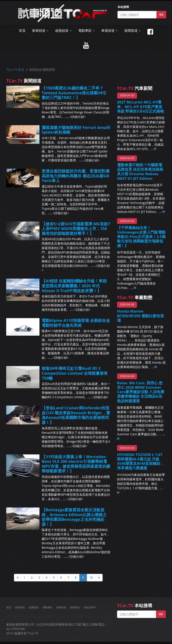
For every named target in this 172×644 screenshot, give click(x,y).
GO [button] (161, 15)
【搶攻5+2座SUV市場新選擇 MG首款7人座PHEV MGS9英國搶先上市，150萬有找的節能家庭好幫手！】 (76, 229)
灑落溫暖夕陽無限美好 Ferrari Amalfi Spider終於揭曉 (76, 130)
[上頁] (17, 578)
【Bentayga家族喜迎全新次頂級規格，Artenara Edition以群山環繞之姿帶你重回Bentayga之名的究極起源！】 (74, 517)
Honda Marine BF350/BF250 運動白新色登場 (141, 316)
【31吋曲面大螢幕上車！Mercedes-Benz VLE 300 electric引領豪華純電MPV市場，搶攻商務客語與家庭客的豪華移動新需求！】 (76, 464)
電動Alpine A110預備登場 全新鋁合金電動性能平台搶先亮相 (76, 323)
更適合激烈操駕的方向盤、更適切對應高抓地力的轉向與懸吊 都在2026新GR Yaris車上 (76, 176)
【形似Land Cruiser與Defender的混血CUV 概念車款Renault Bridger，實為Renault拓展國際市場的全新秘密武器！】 (76, 415)
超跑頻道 (34, 607)
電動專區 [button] (86, 31)
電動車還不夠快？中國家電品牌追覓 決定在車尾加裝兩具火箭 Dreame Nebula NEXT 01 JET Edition (140, 171)
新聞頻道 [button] (133, 31)
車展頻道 (61, 607)
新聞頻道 (75, 607)
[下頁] (99, 578)
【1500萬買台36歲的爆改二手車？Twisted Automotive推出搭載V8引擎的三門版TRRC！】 (74, 93)
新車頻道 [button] (40, 31)
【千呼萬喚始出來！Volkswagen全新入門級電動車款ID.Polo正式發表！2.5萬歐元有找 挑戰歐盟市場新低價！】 (141, 237)
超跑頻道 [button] (63, 31)
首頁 (22, 31)
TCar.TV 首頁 (15, 70)
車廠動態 (135, 297)
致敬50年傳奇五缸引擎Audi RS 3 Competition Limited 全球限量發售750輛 (75, 373)
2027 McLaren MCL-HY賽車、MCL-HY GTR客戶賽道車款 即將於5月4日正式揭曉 (140, 106)
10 (91, 578)
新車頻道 (20, 607)
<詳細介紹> (78, 117)
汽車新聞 (135, 88)
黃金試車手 (90, 607)
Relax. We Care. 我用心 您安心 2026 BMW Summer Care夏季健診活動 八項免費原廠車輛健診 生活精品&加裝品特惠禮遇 (141, 392)
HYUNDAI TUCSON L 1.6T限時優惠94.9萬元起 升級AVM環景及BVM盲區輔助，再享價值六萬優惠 (141, 461)
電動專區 (47, 607)
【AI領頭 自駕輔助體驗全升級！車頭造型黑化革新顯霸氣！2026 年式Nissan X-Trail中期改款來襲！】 (74, 286)
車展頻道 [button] (109, 31)
